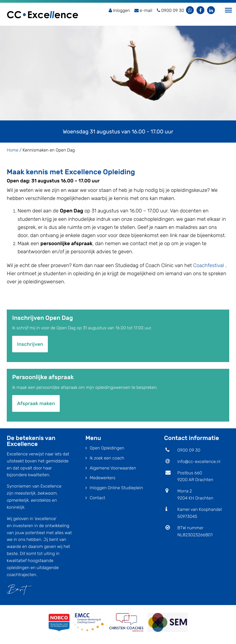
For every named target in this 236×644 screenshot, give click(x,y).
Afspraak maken (36, 403)
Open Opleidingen (107, 448)
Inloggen (119, 10)
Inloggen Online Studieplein (116, 488)
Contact (97, 498)
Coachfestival (209, 265)
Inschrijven (30, 344)
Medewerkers (103, 478)
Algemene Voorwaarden (113, 468)
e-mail (143, 10)
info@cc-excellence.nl (199, 461)
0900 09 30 (189, 450)
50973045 (187, 516)
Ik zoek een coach (107, 458)
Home (13, 150)
